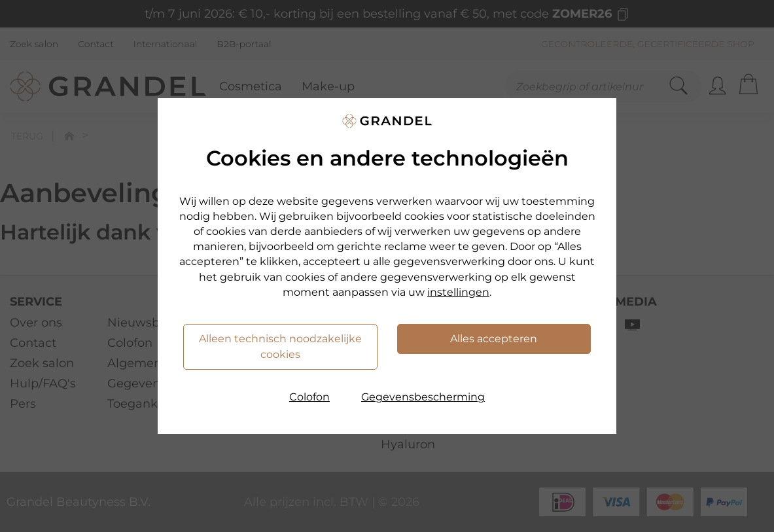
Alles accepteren (494, 339)
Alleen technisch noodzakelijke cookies (280, 346)
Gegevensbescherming (423, 397)
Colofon (309, 397)
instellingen (458, 292)
